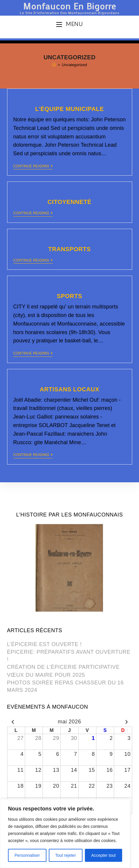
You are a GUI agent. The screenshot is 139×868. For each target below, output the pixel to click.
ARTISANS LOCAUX (69, 389)
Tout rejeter (66, 855)
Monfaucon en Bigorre (69, 7)
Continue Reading (33, 166)
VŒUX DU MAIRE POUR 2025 (46, 675)
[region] (65, 833)
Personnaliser (27, 855)
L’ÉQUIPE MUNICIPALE (69, 109)
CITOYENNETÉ (69, 202)
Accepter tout (104, 855)
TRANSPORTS (69, 249)
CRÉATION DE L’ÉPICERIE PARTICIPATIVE (63, 667)
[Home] (54, 65)
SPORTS (69, 296)
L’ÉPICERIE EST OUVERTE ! (45, 644)
